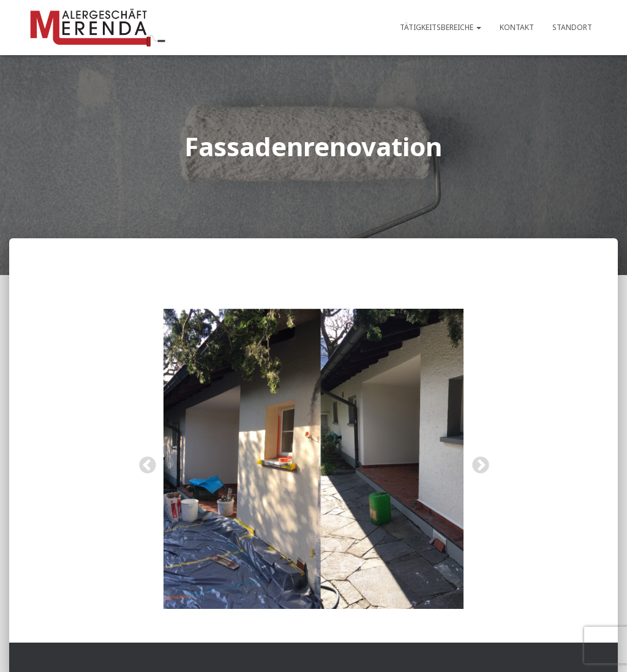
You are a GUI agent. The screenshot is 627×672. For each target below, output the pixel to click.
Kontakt (517, 27)
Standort (572, 27)
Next (477, 462)
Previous (144, 462)
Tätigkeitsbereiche (441, 27)
